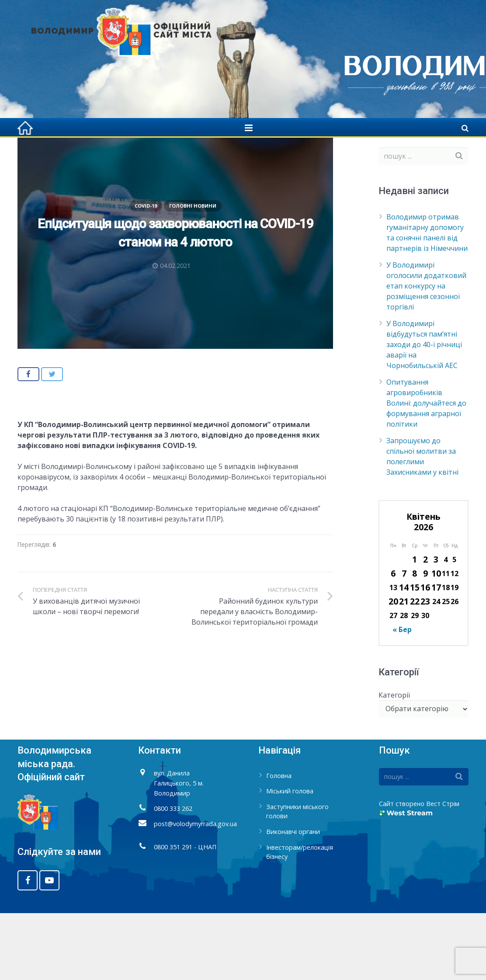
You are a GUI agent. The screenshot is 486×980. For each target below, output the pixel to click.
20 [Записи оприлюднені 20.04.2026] (393, 668)
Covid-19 (255, 153)
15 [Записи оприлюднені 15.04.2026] (415, 654)
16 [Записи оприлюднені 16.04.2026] (425, 654)
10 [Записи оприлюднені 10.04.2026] (436, 640)
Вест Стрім (443, 870)
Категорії (394, 761)
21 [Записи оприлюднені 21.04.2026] (404, 668)
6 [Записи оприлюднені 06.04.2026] (393, 640)
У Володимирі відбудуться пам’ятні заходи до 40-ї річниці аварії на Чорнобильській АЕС (424, 411)
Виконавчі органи (293, 898)
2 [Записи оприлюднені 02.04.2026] (425, 626)
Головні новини (193, 272)
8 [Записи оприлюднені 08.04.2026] (415, 640)
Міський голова (290, 858)
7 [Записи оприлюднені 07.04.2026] (404, 640)
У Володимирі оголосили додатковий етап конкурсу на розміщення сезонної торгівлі (426, 353)
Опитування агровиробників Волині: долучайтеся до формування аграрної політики (426, 470)
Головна (219, 153)
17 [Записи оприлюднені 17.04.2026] (436, 654)
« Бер (402, 696)
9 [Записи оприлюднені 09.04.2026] (425, 640)
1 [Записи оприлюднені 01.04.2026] (415, 626)
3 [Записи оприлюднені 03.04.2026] (436, 626)
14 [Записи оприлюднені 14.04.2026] (404, 654)
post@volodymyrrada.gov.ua (195, 890)
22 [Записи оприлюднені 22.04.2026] (415, 668)
